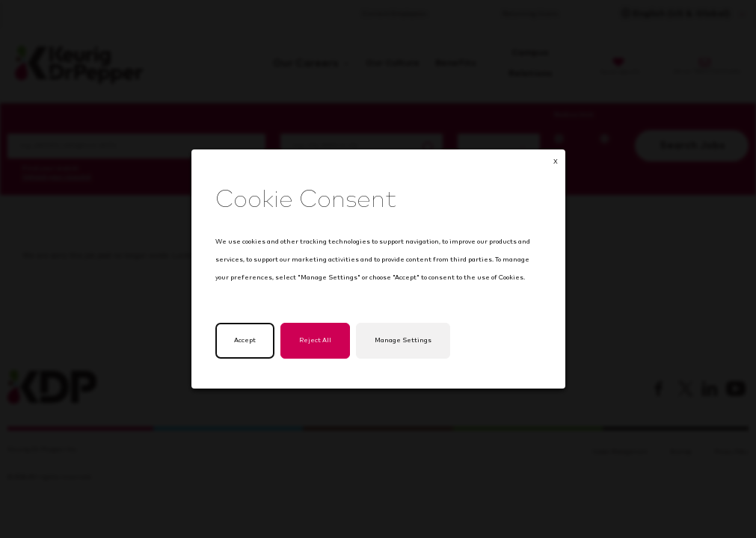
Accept (251, 348)
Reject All (317, 348)
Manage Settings (402, 348)
